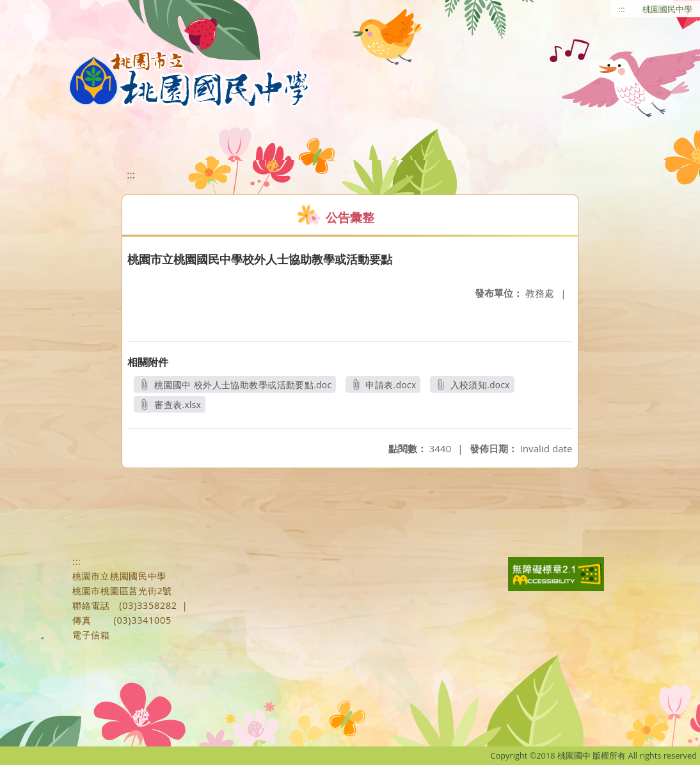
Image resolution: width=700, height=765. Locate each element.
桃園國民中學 (667, 9)
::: (622, 9)
